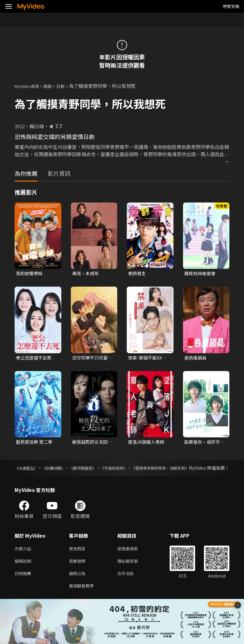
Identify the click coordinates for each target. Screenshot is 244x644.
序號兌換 (231, 6)
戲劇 (53, 86)
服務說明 (24, 571)
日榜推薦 (24, 584)
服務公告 (78, 584)
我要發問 (78, 571)
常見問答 (78, 558)
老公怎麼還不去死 (35, 359)
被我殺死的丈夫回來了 (91, 443)
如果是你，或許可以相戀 (203, 443)
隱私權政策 (133, 571)
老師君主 (138, 273)
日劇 (67, 86)
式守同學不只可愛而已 (91, 359)
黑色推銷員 (196, 359)
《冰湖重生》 (28, 470)
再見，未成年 (86, 273)
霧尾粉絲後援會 (201, 273)
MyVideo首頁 (29, 86)
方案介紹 (24, 558)
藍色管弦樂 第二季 (35, 443)
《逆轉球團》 (63, 470)
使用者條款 (133, 558)
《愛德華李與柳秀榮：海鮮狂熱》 (196, 470)
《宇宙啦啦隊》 (139, 470)
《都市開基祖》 (100, 470)
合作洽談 (131, 584)
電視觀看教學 (83, 598)
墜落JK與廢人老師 (148, 443)
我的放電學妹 (30, 273)
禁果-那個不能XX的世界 (149, 359)
